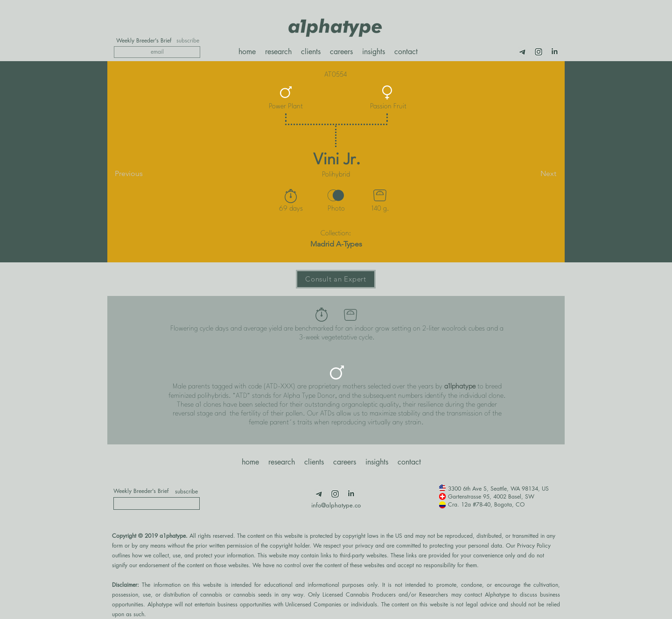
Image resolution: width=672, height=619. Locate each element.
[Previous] (146, 174)
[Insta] (539, 52)
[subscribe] (188, 41)
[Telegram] (523, 52)
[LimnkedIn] (554, 52)
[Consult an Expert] (336, 279)
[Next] (533, 174)
